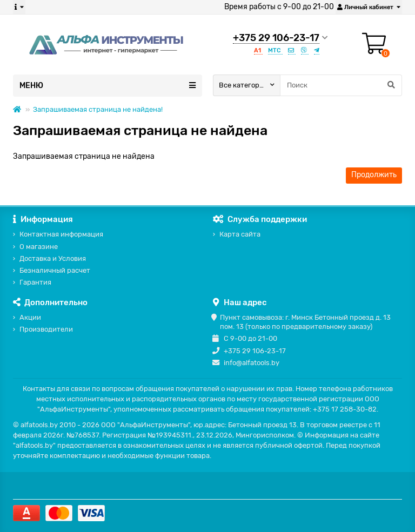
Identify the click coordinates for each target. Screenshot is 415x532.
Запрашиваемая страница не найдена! (98, 109)
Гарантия (35, 282)
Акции (30, 317)
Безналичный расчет (55, 270)
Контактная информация (61, 234)
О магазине (39, 247)
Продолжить (374, 175)
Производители (46, 329)
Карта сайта (240, 234)
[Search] (341, 85)
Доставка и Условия (53, 258)
